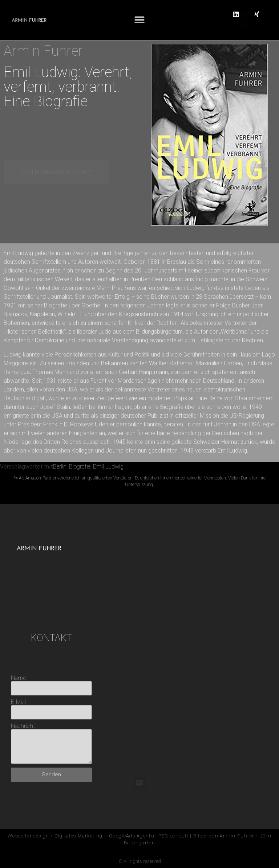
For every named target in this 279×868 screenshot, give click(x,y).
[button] (139, 20)
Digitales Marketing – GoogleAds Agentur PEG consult (122, 836)
